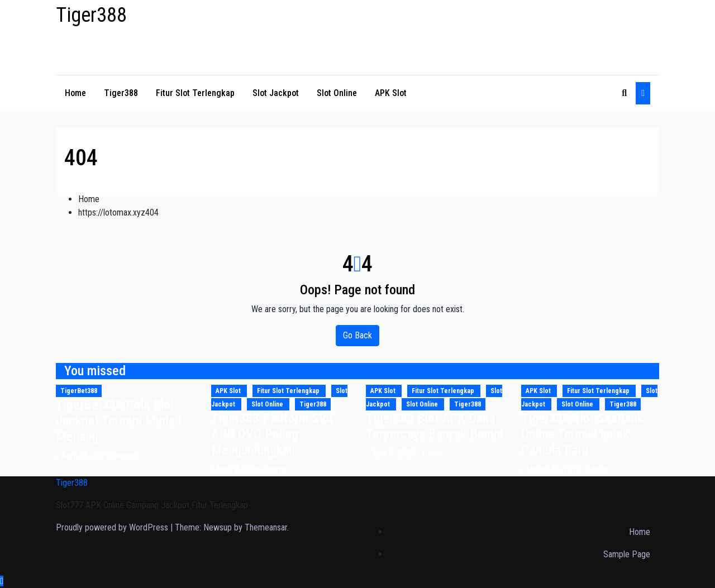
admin (124, 456)
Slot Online (337, 93)
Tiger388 (91, 15)
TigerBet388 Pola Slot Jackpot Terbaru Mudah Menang (118, 421)
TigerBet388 (79, 391)
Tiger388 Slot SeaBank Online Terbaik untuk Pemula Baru (582, 434)
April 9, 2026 (239, 469)
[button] (624, 93)
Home (75, 93)
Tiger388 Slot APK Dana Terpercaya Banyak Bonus (434, 426)
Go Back (357, 335)
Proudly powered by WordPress (113, 527)
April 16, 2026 (87, 456)
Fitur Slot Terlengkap (195, 93)
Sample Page (627, 554)
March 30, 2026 (555, 469)
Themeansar (266, 527)
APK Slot (391, 93)
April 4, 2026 (395, 453)
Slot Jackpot (276, 93)
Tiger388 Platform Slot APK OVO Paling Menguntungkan (272, 434)
